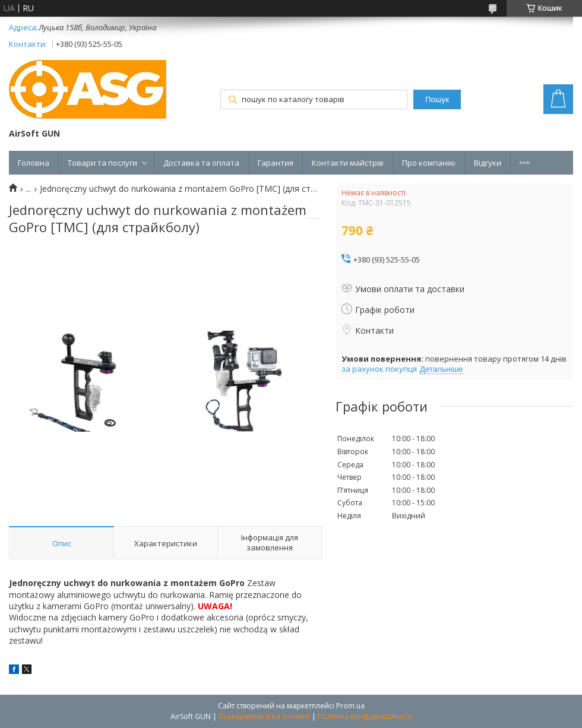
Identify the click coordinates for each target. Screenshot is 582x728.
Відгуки (488, 163)
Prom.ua (350, 706)
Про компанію (429, 163)
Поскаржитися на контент (264, 716)
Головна (34, 163)
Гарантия (276, 163)
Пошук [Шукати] (437, 99)
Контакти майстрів (348, 163)
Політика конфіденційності (365, 716)
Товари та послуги (102, 163)
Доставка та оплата (201, 163)
